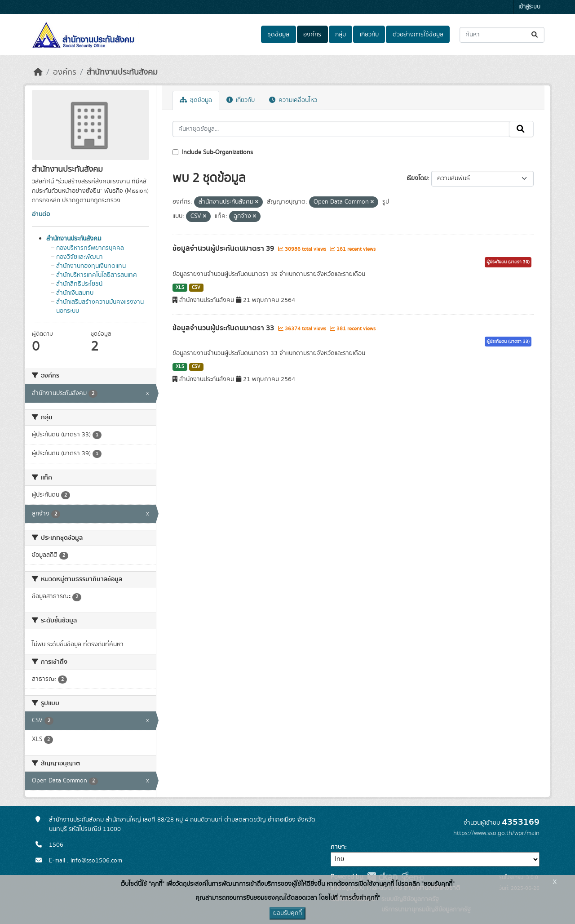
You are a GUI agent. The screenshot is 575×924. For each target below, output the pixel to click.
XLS (180, 288)
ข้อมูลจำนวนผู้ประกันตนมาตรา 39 (224, 249)
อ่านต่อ (41, 214)
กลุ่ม (341, 35)
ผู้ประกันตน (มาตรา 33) (508, 342)
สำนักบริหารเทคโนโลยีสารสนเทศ (97, 275)
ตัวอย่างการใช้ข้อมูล (418, 35)
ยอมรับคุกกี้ (287, 913)
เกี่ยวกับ (369, 35)
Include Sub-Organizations (213, 152)
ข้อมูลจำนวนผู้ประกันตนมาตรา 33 (224, 328)
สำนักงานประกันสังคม (122, 72)
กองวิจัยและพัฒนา (80, 257)
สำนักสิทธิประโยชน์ (79, 284)
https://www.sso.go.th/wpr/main (496, 833)
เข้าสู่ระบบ (529, 7)
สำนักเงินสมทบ (75, 293)
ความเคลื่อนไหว (293, 100)
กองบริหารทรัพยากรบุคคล (90, 248)
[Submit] (535, 35)
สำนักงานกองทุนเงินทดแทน (91, 266)
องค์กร (312, 35)
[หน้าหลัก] (38, 72)
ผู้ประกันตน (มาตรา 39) (508, 262)
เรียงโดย (417, 178)
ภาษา (338, 847)
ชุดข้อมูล (278, 35)
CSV (196, 288)
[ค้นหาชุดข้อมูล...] (502, 35)
